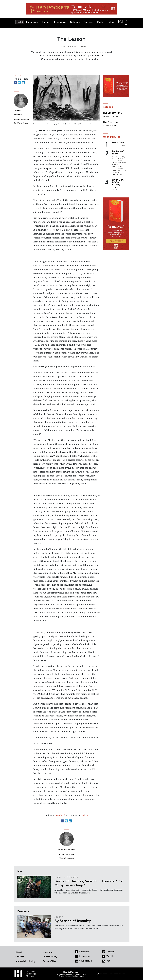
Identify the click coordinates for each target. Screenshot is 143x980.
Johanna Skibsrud (73, 46)
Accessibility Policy (25, 961)
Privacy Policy (50, 957)
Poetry (101, 22)
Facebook (126, 21)
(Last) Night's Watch (66, 877)
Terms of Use (49, 961)
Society (59, 917)
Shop (112, 22)
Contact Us (21, 957)
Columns (75, 22)
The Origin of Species (21, 123)
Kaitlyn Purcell (116, 189)
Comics (89, 22)
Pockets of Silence (118, 152)
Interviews (60, 22)
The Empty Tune (112, 113)
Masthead (48, 952)
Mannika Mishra (111, 126)
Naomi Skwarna (111, 116)
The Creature (111, 122)
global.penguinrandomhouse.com (111, 974)
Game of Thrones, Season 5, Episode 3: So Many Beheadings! (89, 883)
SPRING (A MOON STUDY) (118, 182)
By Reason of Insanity (73, 921)
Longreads (32, 22)
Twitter (126, 25)
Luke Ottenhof (119, 146)
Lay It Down (119, 142)
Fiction (46, 22)
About (19, 952)
